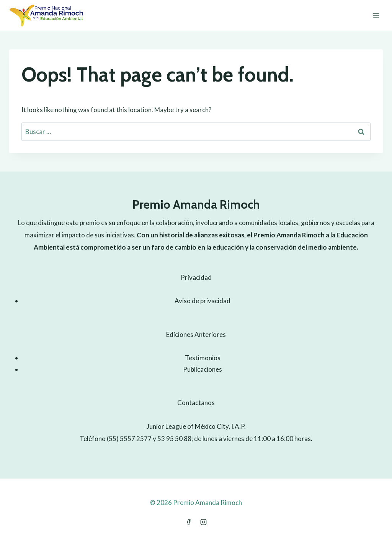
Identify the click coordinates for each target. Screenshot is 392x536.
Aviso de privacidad (203, 301)
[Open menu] (376, 15)
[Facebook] (188, 522)
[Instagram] (204, 522)
